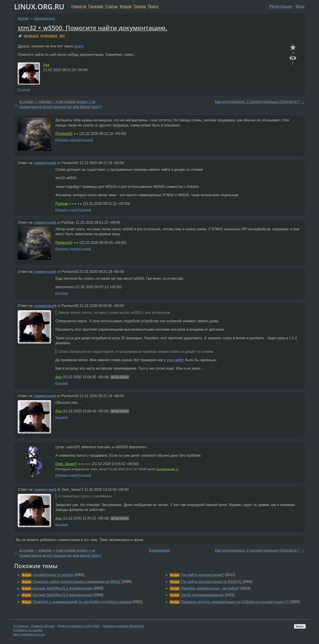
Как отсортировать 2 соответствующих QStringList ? (257, 102)
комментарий (45, 163)
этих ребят (175, 360)
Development (45, 18)
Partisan (62, 204)
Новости (79, 6)
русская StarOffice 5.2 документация (62, 588)
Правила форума (43, 626)
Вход (300, 6)
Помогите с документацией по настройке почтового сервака (82, 602)
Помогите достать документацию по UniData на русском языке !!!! (235, 602)
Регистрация (281, 6)
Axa (46, 65)
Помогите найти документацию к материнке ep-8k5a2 (76, 582)
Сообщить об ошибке (28, 630)
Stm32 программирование (202, 595)
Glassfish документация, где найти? (210, 588)
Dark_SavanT (66, 464)
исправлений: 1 (167, 469)
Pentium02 (64, 134)
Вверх (300, 626)
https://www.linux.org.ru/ (29, 634)
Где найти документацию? (202, 575)
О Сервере (21, 626)
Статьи (111, 6)
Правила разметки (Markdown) (123, 626)
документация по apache (53, 575)
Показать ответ (67, 210)
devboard (31, 36)
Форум (125, 6)
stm (62, 36)
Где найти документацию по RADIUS (211, 582)
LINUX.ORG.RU (39, 7)
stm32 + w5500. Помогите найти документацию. (92, 28)
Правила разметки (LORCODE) (79, 626)
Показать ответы (68, 140)
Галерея (96, 6)
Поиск (153, 6)
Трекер (140, 6)
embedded (49, 36)
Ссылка (24, 90)
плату (79, 46)
